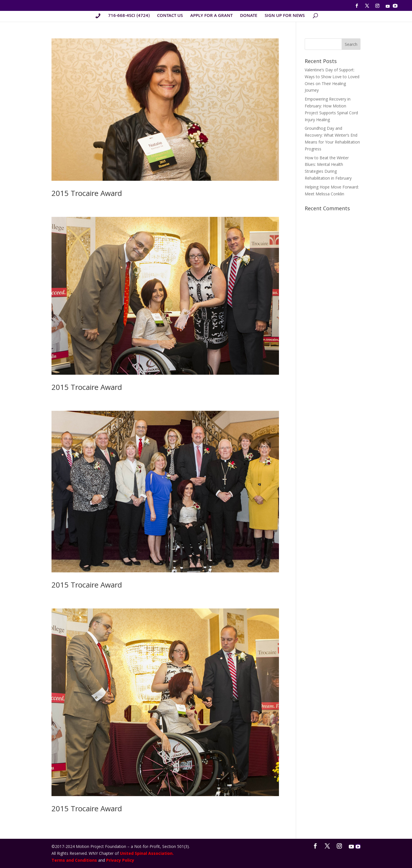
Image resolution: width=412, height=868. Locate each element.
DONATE (249, 17)
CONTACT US (170, 17)
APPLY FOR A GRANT (211, 17)
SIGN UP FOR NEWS (285, 17)
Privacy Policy (120, 860)
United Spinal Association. (147, 853)
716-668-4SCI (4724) (129, 17)
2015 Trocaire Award (87, 193)
